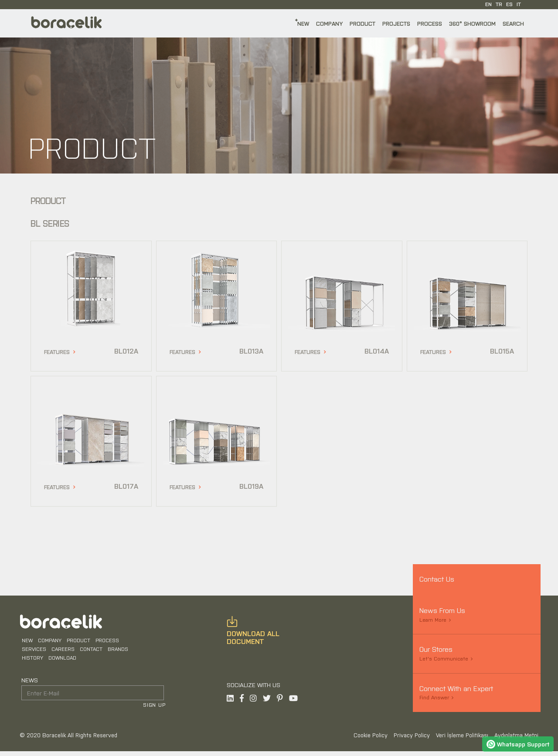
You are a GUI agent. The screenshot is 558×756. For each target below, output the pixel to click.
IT (519, 4)
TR (499, 4)
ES (509, 4)
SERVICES (32, 652)
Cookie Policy (371, 740)
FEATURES (57, 352)
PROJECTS (396, 23)
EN (488, 4)
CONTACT (89, 652)
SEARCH (513, 23)
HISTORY (31, 661)
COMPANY (329, 23)
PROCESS (430, 23)
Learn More (433, 620)
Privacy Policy (413, 740)
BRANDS (116, 652)
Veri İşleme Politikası (463, 740)
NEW (303, 23)
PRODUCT (362, 23)
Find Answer (434, 697)
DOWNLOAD (61, 661)
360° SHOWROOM (472, 23)
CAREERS (61, 652)
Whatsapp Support (518, 744)
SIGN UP (156, 708)
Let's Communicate (444, 658)
